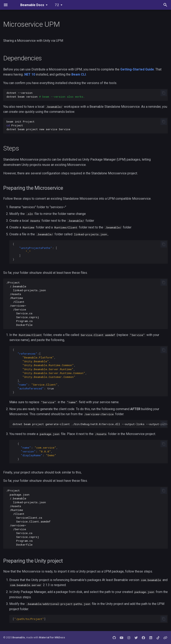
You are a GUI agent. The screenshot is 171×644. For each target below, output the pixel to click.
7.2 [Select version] (57, 5)
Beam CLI (79, 74)
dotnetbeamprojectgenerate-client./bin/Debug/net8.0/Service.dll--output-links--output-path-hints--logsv (90, 424)
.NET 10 (29, 74)
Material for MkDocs (52, 637)
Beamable (19, 637)
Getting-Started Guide (137, 69)
